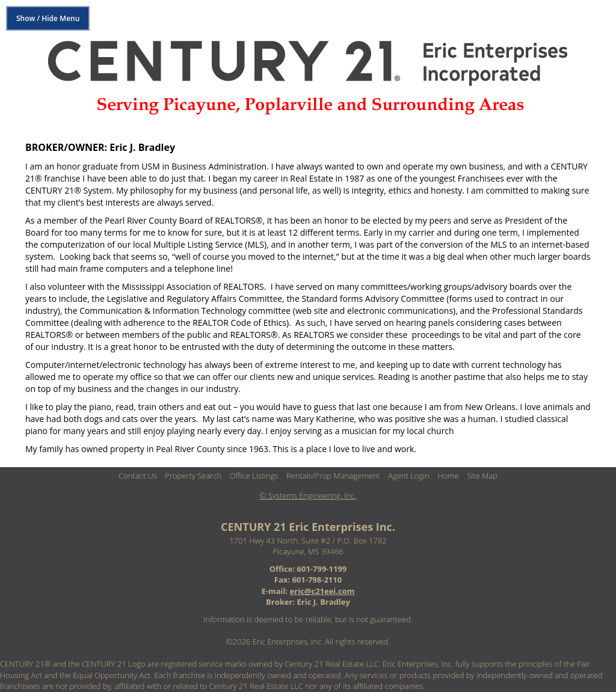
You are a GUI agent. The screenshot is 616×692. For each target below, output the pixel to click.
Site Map (482, 476)
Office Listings (254, 476)
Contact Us (138, 476)
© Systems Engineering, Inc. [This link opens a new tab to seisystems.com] (308, 495)
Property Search (193, 476)
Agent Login (409, 476)
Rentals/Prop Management (333, 476)
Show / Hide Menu (48, 18)
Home (448, 476)
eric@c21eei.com (322, 591)
